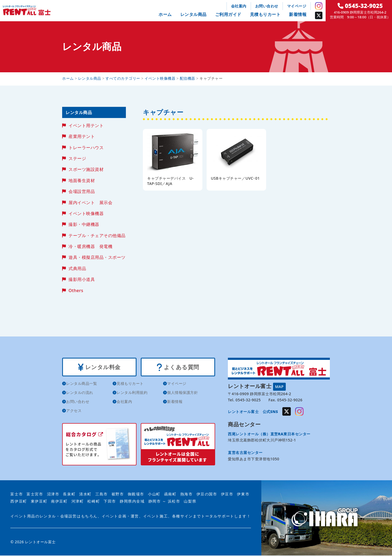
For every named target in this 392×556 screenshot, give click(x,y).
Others (76, 290)
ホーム (165, 14)
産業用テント (82, 136)
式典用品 (77, 268)
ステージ (77, 158)
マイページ (297, 6)
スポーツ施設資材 (86, 169)
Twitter (319, 15)
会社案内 (239, 6)
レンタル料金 (99, 367)
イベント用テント (86, 125)
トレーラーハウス (86, 148)
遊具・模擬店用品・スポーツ (97, 257)
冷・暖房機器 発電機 (90, 246)
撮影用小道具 (82, 279)
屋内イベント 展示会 (90, 203)
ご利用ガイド (228, 14)
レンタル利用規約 (132, 393)
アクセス (74, 411)
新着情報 (298, 14)
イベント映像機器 (86, 213)
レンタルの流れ (80, 393)
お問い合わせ (267, 6)
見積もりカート (265, 14)
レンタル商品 (193, 14)
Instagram (319, 6)
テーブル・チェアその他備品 (97, 235)
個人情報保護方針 (182, 393)
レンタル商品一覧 (82, 384)
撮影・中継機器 (84, 224)
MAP (279, 387)
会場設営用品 (82, 191)
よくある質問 (178, 367)
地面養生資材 (82, 180)
